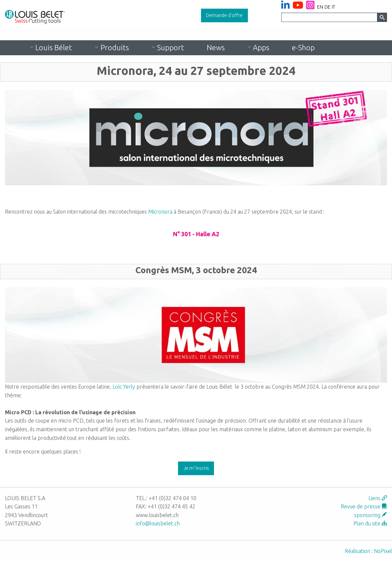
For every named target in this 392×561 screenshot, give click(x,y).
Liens (378, 498)
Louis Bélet (54, 47)
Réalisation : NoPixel (368, 551)
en (320, 7)
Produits (115, 47)
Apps (261, 47)
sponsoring (371, 515)
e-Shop (303, 47)
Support (171, 47)
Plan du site (370, 523)
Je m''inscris (196, 468)
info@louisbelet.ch (158, 523)
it (333, 7)
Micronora (160, 212)
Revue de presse (364, 506)
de (327, 7)
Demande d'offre (224, 15)
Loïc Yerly (124, 387)
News (216, 47)
